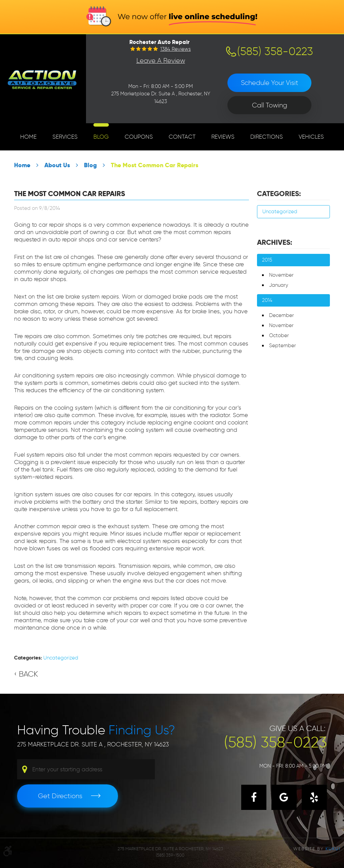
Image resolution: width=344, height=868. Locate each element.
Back (28, 674)
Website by (317, 849)
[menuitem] (28, 137)
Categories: (279, 194)
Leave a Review (161, 60)
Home (28, 137)
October (279, 335)
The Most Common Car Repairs (155, 165)
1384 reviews (176, 49)
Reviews (223, 137)
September (283, 346)
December (282, 315)
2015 (267, 260)
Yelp (314, 797)
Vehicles (311, 137)
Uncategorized (61, 658)
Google (284, 797)
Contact (182, 137)
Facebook (254, 797)
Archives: (275, 242)
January (279, 285)
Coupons (139, 137)
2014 (267, 300)
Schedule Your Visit (270, 83)
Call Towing (270, 105)
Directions (267, 137)
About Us (57, 165)
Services (65, 137)
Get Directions (60, 796)
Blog (101, 137)
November (281, 275)
